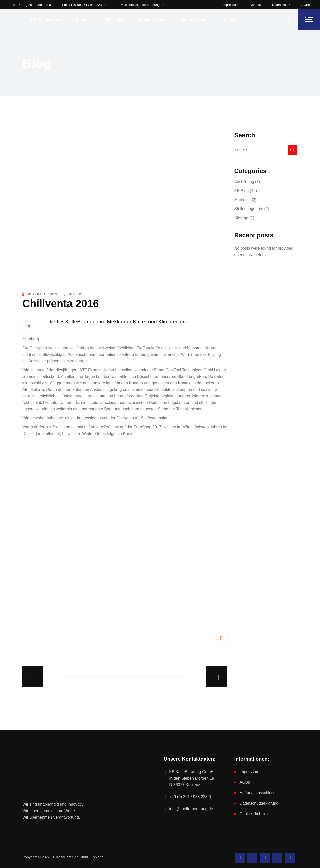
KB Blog (75, 294)
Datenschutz (281, 5)
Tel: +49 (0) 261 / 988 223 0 (30, 5)
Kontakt (255, 5)
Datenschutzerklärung (259, 803)
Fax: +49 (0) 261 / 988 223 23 (84, 5)
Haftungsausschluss (258, 793)
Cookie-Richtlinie (255, 814)
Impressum (230, 5)
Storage (241, 218)
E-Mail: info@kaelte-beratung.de (141, 5)
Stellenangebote (249, 209)
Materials (243, 200)
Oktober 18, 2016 (42, 294)
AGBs (306, 5)
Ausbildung (244, 182)
